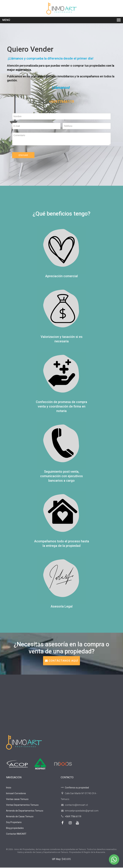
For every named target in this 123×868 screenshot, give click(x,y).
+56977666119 (61, 102)
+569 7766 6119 (73, 817)
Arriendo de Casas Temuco (20, 817)
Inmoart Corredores (16, 794)
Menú (6, 20)
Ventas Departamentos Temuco (22, 805)
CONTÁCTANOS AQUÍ (61, 661)
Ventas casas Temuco (17, 800)
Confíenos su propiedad (75, 788)
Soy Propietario (14, 823)
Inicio (9, 788)
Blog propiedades (15, 829)
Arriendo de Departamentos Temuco (25, 811)
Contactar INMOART (16, 834)
